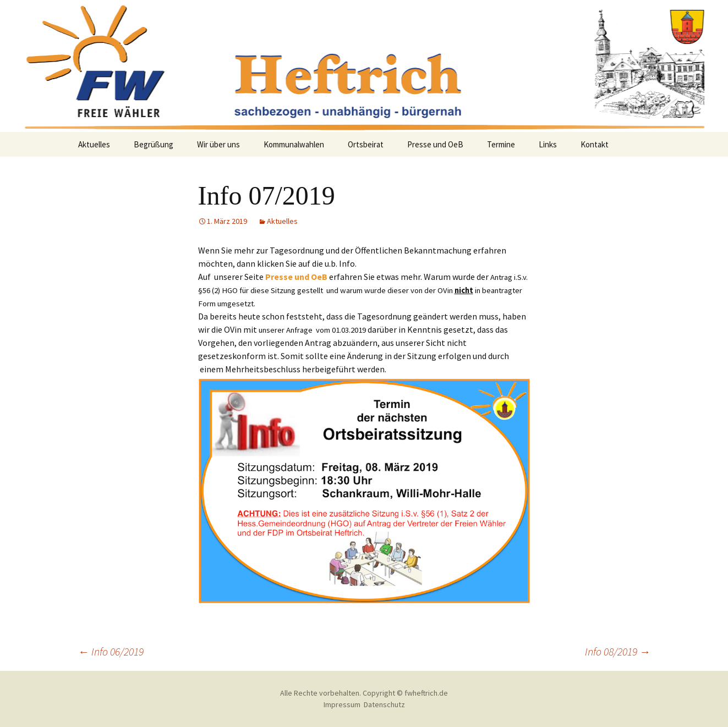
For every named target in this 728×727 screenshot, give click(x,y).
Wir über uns (218, 144)
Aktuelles (94, 144)
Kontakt (595, 144)
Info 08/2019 (618, 651)
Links (548, 144)
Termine (501, 144)
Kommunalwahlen (294, 144)
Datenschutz (384, 704)
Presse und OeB (435, 144)
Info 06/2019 (111, 651)
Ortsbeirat (366, 144)
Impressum (342, 704)
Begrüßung (154, 144)
